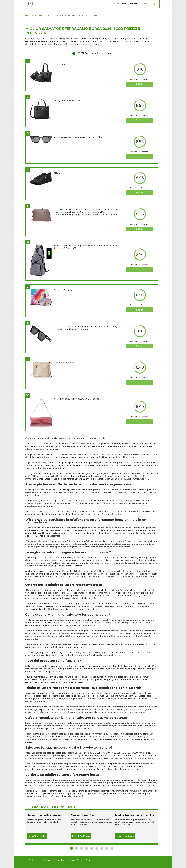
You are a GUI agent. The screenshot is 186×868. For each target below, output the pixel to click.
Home (116, 4)
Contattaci (90, 860)
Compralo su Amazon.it (140, 79)
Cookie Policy (76, 860)
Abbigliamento (129, 4)
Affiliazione (46, 860)
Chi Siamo (33, 860)
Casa (143, 4)
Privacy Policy (60, 860)
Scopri (140, 84)
